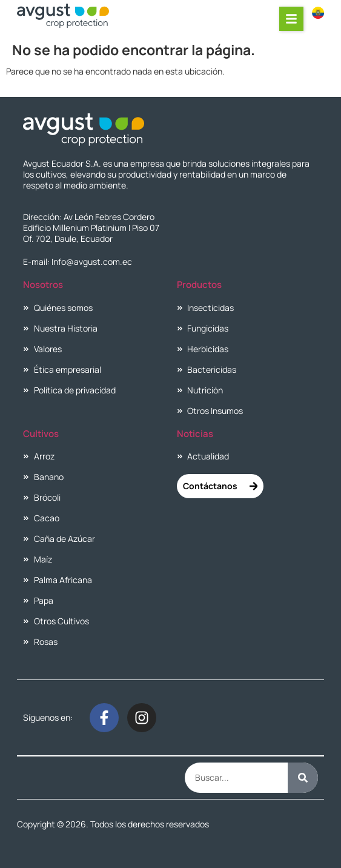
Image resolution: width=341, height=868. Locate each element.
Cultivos (41, 434)
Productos (199, 285)
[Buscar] (303, 778)
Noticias (195, 434)
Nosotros (43, 285)
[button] (291, 19)
